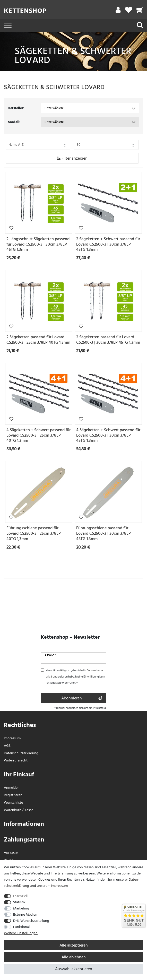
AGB (7, 746)
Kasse (29, 810)
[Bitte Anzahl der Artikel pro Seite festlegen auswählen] (106, 145)
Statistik (19, 902)
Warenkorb (13, 810)
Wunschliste (11, 228)
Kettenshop (25, 11)
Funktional (21, 927)
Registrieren (13, 795)
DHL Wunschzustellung (31, 921)
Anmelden (12, 788)
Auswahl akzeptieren (74, 969)
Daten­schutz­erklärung (21, 753)
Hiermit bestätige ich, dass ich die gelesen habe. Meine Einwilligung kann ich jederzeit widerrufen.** (75, 677)
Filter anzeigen (72, 158)
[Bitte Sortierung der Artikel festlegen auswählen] (38, 145)
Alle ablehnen (74, 957)
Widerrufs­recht (16, 760)
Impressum (12, 738)
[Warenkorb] (140, 11)
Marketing (21, 908)
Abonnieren (82, 698)
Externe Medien (25, 914)
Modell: (14, 122)
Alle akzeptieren (74, 945)
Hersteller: (16, 108)
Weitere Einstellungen (21, 933)
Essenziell (20, 896)
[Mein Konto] (118, 11)
